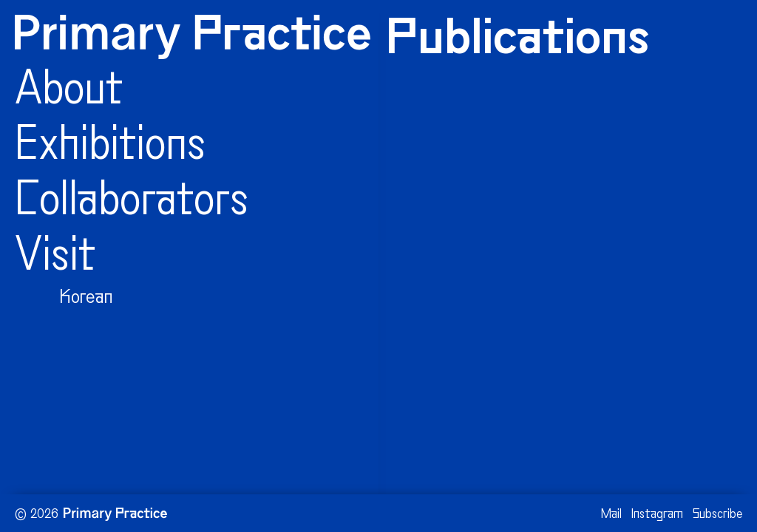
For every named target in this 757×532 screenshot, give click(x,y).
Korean (86, 298)
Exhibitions (110, 148)
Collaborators (132, 203)
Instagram (657, 515)
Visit (55, 259)
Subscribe (717, 515)
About (69, 92)
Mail (611, 515)
